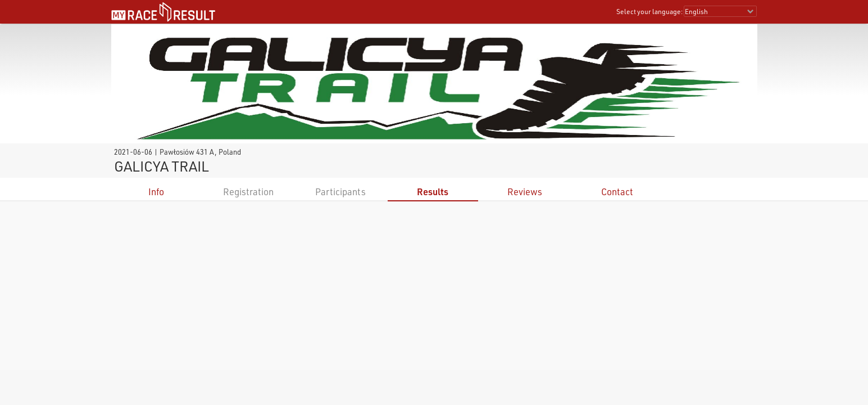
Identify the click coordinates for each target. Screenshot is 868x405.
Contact (617, 192)
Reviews (525, 192)
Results (433, 192)
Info (156, 192)
